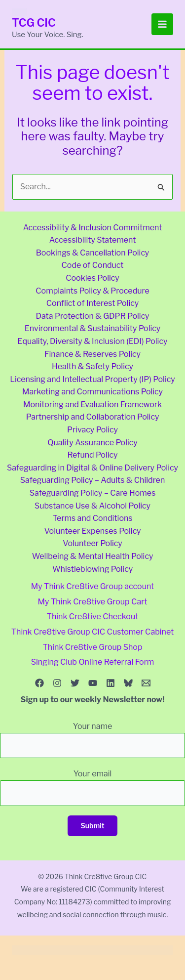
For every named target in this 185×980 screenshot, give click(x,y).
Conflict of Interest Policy (92, 303)
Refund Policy (93, 455)
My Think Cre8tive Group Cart (93, 602)
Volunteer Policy (92, 543)
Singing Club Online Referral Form (93, 662)
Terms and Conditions (92, 518)
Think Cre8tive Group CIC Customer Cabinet (92, 632)
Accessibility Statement (93, 240)
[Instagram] (57, 683)
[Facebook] (39, 683)
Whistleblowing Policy (92, 569)
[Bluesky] (128, 683)
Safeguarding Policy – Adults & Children (93, 480)
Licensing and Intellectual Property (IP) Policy (92, 379)
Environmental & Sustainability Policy (93, 328)
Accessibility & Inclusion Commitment (93, 228)
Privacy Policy (92, 430)
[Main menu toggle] (162, 24)
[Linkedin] (111, 683)
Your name (92, 740)
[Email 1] (146, 683)
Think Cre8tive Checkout (93, 617)
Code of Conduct (92, 265)
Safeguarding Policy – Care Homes (93, 493)
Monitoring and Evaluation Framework (92, 405)
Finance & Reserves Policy (92, 354)
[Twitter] (75, 683)
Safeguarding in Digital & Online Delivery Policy (92, 468)
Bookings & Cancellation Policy (93, 253)
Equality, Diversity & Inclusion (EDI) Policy (93, 341)
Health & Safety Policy (92, 366)
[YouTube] (93, 683)
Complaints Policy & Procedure (92, 291)
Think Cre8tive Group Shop (93, 647)
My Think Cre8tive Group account (93, 586)
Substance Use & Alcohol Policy (92, 506)
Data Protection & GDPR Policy (92, 316)
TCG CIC (34, 23)
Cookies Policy (92, 278)
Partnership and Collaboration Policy (93, 417)
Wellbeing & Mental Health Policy (93, 556)
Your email (92, 787)
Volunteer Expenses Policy (92, 531)
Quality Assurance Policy (92, 443)
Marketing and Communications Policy (92, 392)
